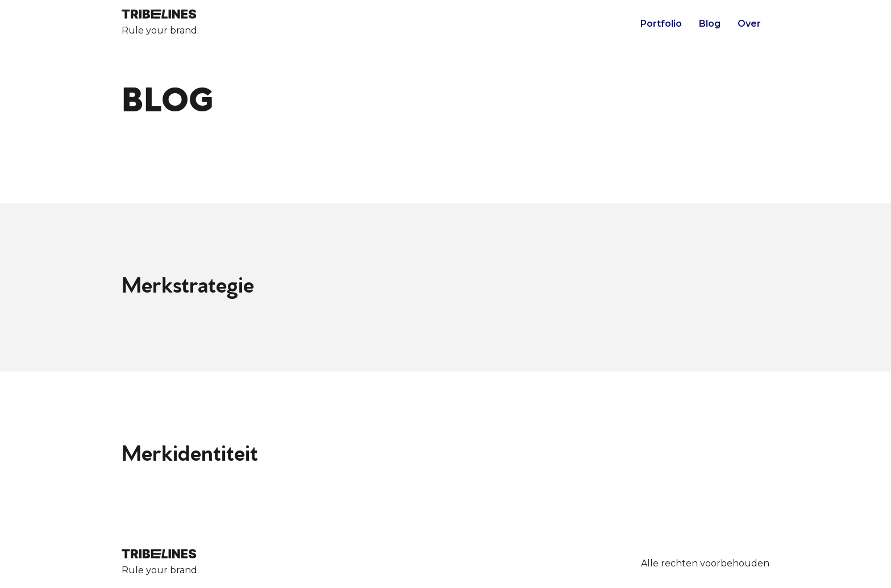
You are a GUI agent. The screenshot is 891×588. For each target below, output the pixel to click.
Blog (710, 24)
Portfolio (661, 24)
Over (749, 24)
